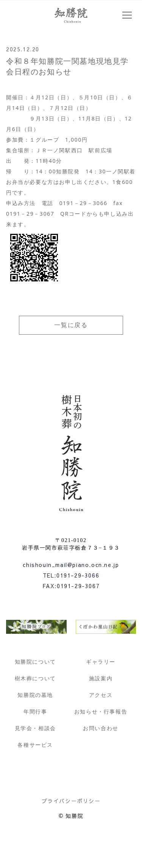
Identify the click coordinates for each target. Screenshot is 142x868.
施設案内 (101, 678)
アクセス (101, 695)
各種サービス (35, 745)
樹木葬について (35, 678)
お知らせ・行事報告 (101, 711)
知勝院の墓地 (35, 695)
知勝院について (35, 662)
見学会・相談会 (35, 728)
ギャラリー (101, 662)
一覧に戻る (71, 325)
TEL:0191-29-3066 (71, 575)
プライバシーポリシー (71, 801)
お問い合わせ (101, 728)
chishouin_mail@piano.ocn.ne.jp (71, 565)
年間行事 (35, 711)
